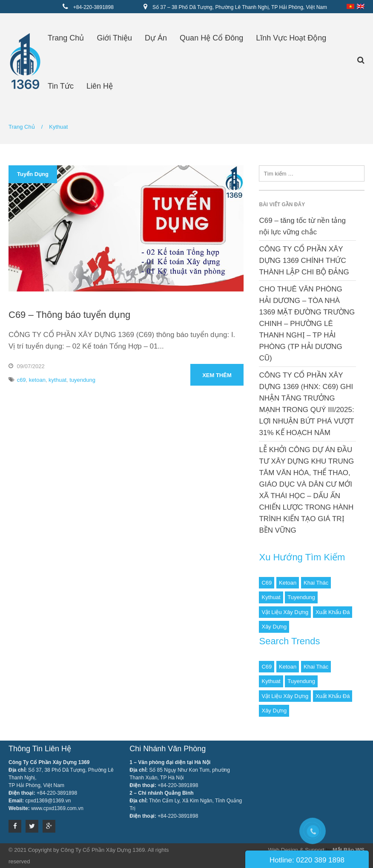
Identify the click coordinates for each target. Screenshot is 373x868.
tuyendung (82, 380)
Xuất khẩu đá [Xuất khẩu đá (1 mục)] (333, 612)
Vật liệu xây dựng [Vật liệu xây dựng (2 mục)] (285, 612)
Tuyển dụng (33, 174)
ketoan (37, 380)
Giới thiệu (114, 38)
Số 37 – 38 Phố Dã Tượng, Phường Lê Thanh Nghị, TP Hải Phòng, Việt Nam (240, 7)
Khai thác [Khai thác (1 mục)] (316, 583)
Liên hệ (100, 86)
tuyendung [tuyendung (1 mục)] (301, 597)
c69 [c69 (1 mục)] (267, 583)
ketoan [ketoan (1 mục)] (288, 583)
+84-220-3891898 (93, 7)
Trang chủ (66, 38)
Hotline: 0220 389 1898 (307, 860)
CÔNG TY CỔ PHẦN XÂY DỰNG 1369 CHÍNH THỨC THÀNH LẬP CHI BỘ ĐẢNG (304, 261)
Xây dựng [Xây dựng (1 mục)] (274, 627)
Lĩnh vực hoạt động (291, 38)
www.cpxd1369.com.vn (57, 808)
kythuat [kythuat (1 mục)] (271, 597)
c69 (22, 380)
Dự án (156, 38)
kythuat (57, 380)
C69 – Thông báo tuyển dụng (69, 315)
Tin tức (61, 86)
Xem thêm (217, 375)
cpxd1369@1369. (45, 801)
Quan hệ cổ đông (211, 38)
